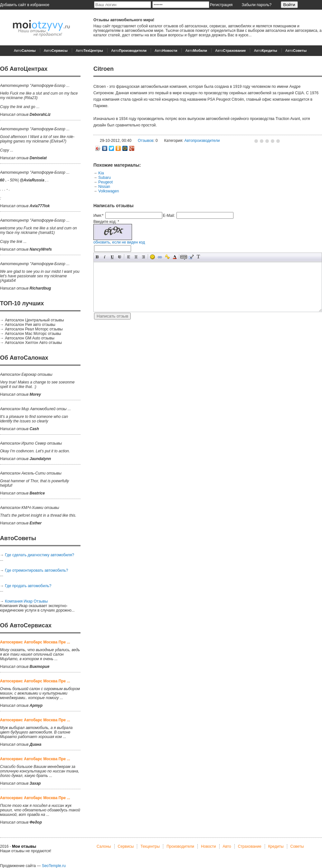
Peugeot (105, 182)
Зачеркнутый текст (120, 257)
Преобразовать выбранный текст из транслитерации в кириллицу (199, 257)
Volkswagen (109, 191)
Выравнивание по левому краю (129, 257)
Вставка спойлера (206, 257)
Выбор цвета (175, 257)
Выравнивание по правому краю (143, 257)
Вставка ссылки (160, 257)
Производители (180, 846)
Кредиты (276, 846)
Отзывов (146, 141)
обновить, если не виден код (119, 242)
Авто (25, 51)
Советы (297, 846)
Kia (101, 173)
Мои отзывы (24, 846)
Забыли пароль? (257, 5)
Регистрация (221, 5)
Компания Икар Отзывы (26, 601)
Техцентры (150, 846)
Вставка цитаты (191, 257)
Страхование (250, 846)
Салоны (104, 846)
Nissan (104, 187)
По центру (136, 257)
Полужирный (97, 257)
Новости (208, 846)
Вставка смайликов (152, 257)
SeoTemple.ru (54, 866)
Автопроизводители (202, 141)
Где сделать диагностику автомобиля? (39, 555)
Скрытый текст (184, 257)
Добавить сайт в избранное (25, 5)
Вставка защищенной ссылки (167, 257)
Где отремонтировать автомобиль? (36, 570)
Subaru (104, 178)
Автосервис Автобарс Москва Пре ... (35, 642)
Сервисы (126, 846)
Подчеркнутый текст (112, 257)
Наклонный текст (105, 257)
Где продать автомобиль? (28, 586)
